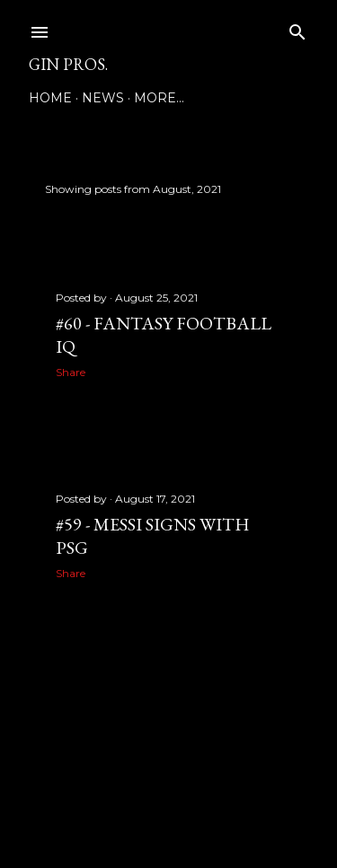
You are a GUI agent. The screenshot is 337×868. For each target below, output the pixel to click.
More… (159, 98)
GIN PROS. (68, 64)
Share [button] (71, 372)
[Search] (297, 28)
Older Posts (268, 673)
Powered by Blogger (169, 783)
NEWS (103, 98)
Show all (260, 189)
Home (50, 98)
